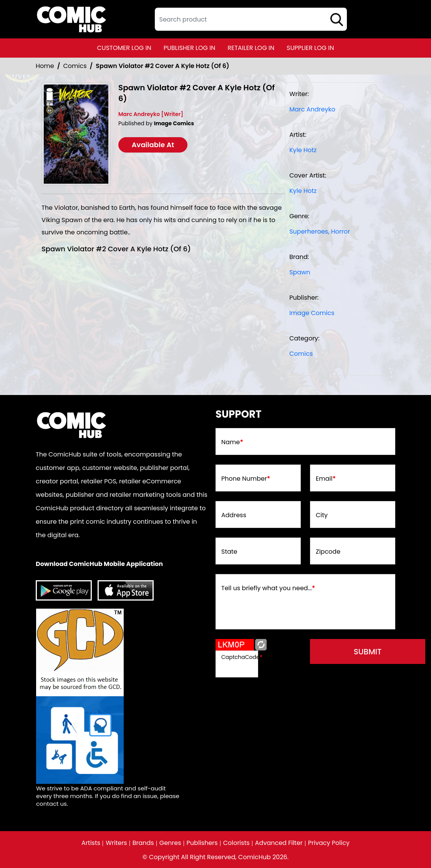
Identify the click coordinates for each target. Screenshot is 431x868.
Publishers (202, 843)
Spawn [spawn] (300, 272)
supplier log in (310, 48)
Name (232, 442)
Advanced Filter (279, 843)
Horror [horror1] (341, 232)
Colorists (236, 843)
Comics (75, 66)
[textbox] (251, 19)
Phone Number (246, 479)
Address (234, 515)
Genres (170, 843)
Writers (116, 843)
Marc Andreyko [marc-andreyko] (312, 109)
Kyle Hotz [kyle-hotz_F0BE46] (303, 150)
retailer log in (251, 48)
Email (326, 479)
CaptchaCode (242, 657)
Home (45, 66)
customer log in (124, 48)
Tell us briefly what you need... (268, 588)
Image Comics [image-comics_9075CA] (312, 313)
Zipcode (328, 552)
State (229, 552)
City (322, 515)
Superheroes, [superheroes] (309, 232)
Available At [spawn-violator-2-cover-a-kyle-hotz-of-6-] (153, 145)
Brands (143, 843)
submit (368, 652)
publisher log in (190, 48)
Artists (91, 843)
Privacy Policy (329, 843)
